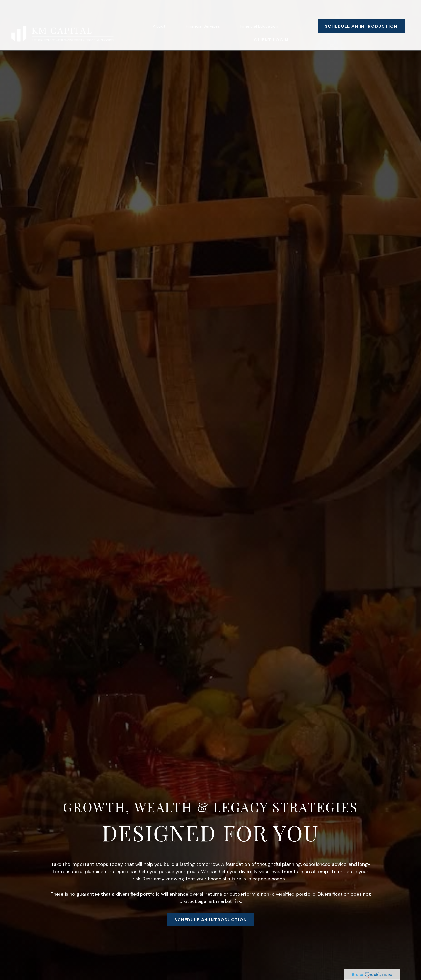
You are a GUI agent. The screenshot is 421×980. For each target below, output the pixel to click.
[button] (159, 11)
